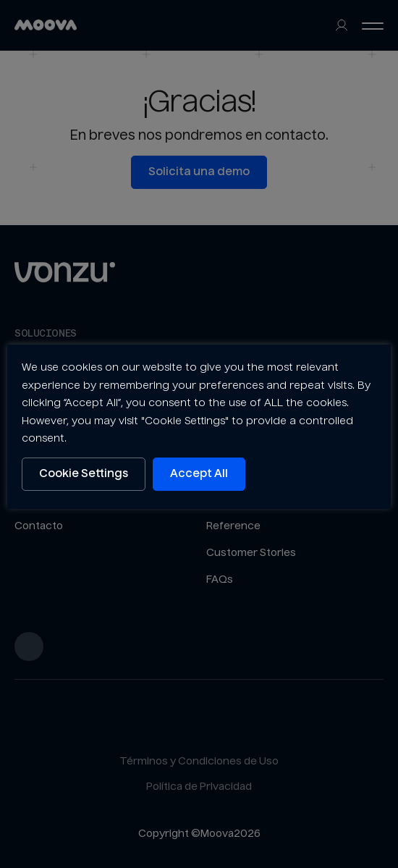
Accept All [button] (199, 474)
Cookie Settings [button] (84, 474)
